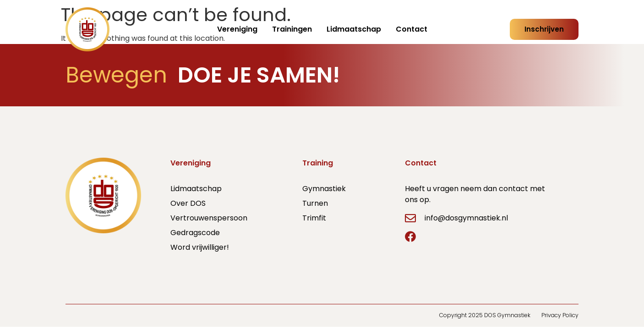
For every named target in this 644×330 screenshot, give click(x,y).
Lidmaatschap (354, 29)
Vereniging (237, 29)
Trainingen (292, 29)
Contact (412, 29)
